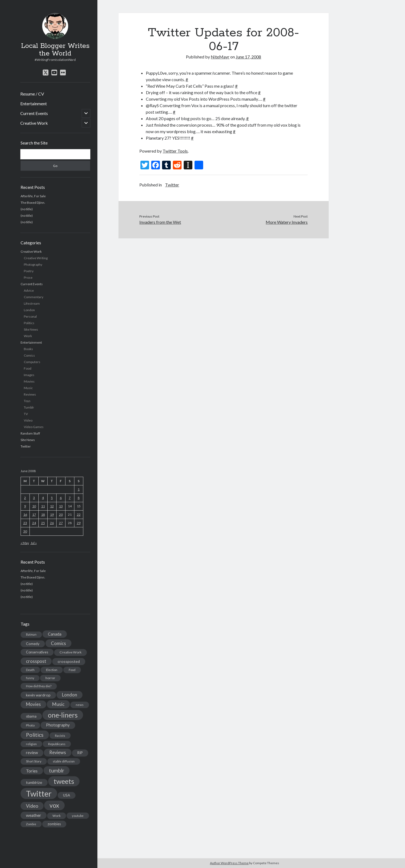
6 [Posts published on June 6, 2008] (61, 498)
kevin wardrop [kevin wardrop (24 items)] (38, 695)
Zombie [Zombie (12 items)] (31, 824)
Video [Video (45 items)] (32, 806)
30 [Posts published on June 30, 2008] (25, 531)
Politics (29, 323)
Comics (29, 355)
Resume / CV (32, 94)
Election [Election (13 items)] (52, 670)
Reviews (30, 394)
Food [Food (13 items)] (72, 670)
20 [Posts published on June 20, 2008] (61, 514)
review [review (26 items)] (32, 753)
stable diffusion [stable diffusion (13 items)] (64, 761)
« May (25, 543)
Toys (27, 401)
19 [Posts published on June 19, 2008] (52, 514)
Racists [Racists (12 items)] (60, 736)
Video (28, 420)
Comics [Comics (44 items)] (58, 643)
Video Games (34, 427)
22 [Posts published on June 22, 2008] (79, 514)
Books (28, 349)
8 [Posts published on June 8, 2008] (79, 498)
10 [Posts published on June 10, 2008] (34, 506)
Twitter (26, 446)
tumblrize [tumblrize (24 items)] (34, 782)
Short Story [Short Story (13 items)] (34, 761)
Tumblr (29, 407)
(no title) (27, 209)
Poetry (29, 271)
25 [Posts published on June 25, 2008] (43, 523)
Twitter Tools (175, 151)
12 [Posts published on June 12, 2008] (52, 506)
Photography (33, 264)
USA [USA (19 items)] (67, 795)
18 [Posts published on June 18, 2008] (43, 514)
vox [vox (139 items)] (54, 805)
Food (28, 368)
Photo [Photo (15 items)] (30, 725)
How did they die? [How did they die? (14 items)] (39, 686)
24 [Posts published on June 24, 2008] (34, 523)
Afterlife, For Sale (33, 196)
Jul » (34, 543)
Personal (30, 316)
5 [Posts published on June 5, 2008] (52, 498)
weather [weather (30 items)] (34, 815)
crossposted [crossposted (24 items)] (69, 661)
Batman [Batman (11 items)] (31, 634)
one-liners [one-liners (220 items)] (63, 715)
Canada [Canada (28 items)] (55, 634)
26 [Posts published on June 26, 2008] (52, 523)
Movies (29, 381)
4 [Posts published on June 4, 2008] (43, 498)
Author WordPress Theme (229, 863)
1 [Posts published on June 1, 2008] (79, 489)
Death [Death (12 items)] (30, 670)
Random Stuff (30, 433)
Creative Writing (36, 258)
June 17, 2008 (248, 57)
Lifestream (32, 303)
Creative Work (34, 123)
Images (29, 375)
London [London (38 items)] (70, 695)
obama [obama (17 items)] (31, 716)
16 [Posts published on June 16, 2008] (25, 514)
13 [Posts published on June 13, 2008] (61, 506)
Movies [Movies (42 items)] (33, 704)
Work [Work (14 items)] (57, 816)
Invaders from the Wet (160, 222)
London (29, 310)
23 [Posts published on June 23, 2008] (25, 523)
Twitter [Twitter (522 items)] (39, 793)
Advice (29, 290)
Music (28, 388)
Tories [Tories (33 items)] (32, 771)
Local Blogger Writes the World (55, 50)
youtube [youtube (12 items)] (78, 816)
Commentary (34, 297)
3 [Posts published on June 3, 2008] (34, 498)
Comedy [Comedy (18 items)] (33, 644)
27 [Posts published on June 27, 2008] (61, 523)
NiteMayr (220, 57)
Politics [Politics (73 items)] (35, 735)
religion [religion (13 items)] (31, 744)
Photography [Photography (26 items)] (58, 725)
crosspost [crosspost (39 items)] (36, 661)
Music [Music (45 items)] (58, 704)
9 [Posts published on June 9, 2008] (25, 506)
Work (28, 336)
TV (26, 414)
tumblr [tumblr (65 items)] (57, 770)
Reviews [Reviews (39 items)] (58, 752)
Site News (31, 329)
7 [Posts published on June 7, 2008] (70, 498)
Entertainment (34, 103)
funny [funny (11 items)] (30, 678)
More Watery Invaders (287, 222)
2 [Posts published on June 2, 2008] (25, 498)
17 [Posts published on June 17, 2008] (34, 514)
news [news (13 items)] (80, 705)
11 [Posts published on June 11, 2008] (43, 506)
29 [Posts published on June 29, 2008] (79, 523)
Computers (32, 362)
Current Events (34, 113)
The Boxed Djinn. (33, 203)
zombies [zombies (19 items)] (54, 824)
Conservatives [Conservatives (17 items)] (37, 652)
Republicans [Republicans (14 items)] (57, 744)
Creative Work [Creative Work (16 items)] (70, 652)
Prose (28, 277)
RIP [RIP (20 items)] (80, 753)
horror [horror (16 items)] (50, 678)
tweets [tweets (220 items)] (64, 781)
